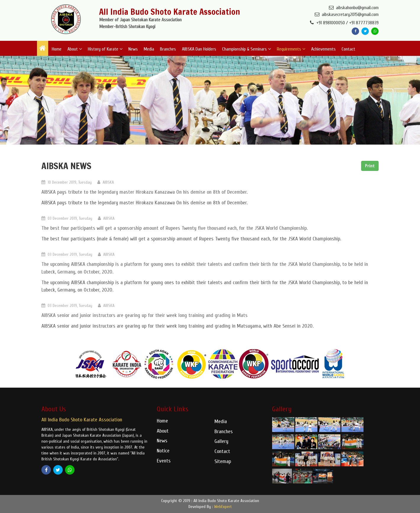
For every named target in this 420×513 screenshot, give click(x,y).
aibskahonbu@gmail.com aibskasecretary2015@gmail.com (347, 11)
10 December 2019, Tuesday (67, 182)
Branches (168, 49)
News (133, 49)
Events (164, 461)
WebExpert (223, 507)
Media (149, 49)
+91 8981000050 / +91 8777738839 (344, 23)
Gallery (221, 441)
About (75, 49)
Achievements (323, 49)
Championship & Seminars (247, 49)
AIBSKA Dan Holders (199, 49)
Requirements (291, 49)
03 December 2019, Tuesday (67, 218)
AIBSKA (106, 182)
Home (57, 49)
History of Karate (105, 49)
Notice (163, 451)
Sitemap (223, 461)
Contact (348, 49)
